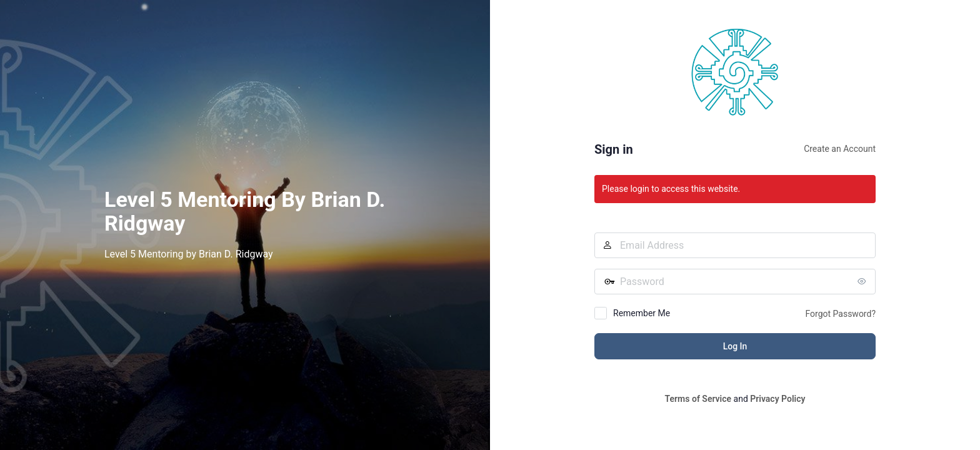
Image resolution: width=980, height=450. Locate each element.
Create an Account (840, 149)
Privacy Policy (777, 399)
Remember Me (642, 313)
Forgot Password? (840, 314)
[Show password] (863, 281)
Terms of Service (698, 399)
